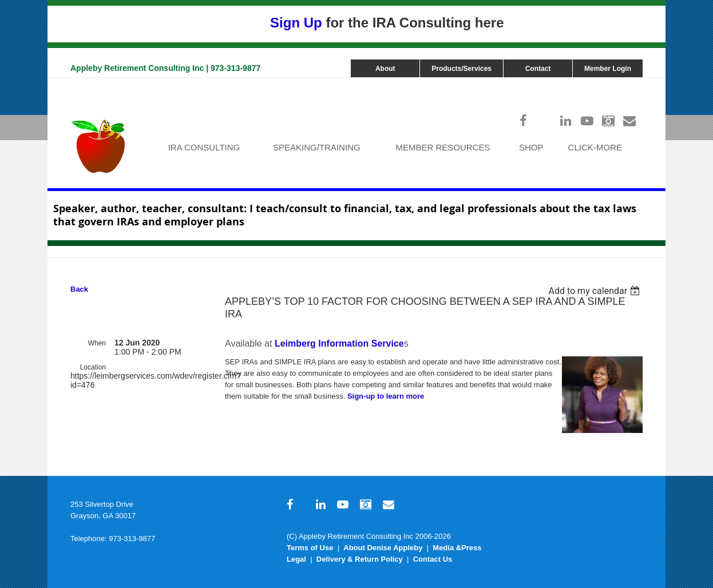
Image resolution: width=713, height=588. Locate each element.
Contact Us (433, 559)
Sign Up (296, 23)
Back (79, 289)
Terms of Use (310, 548)
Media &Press (457, 548)
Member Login (608, 69)
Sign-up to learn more (386, 396)
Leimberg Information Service (339, 343)
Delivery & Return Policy (360, 559)
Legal (296, 559)
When (97, 343)
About (385, 69)
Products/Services (462, 69)
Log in (631, 83)
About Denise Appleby (383, 548)
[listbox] (595, 291)
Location (93, 367)
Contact (538, 69)
